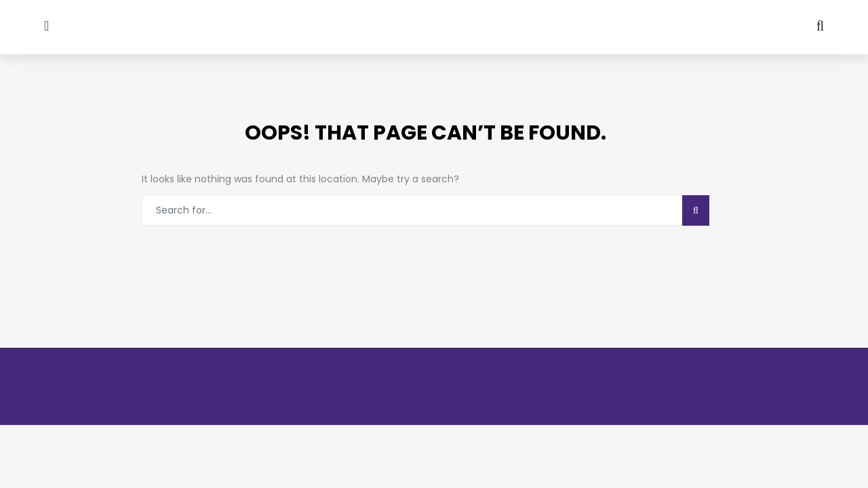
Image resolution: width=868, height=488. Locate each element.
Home (42, 109)
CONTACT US (771, 109)
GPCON (460, 109)
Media (197, 109)
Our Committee (657, 109)
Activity (379, 109)
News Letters (552, 109)
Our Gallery (284, 109)
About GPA (114, 109)
